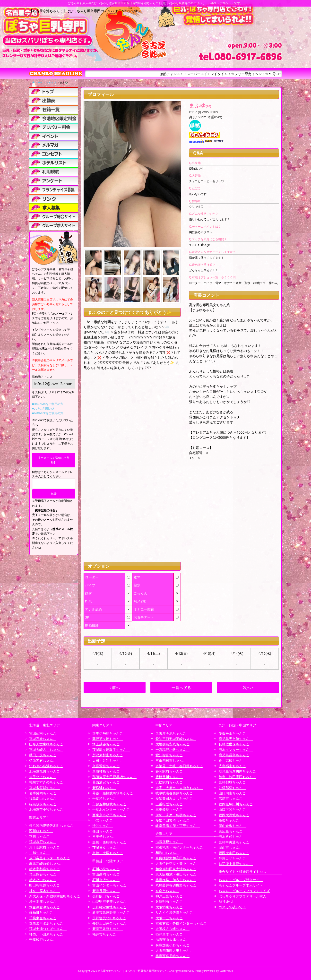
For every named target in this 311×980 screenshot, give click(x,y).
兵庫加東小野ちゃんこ (173, 945)
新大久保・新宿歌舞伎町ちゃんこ (55, 896)
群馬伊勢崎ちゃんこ (108, 733)
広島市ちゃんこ (231, 798)
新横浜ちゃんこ (104, 788)
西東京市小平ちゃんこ (109, 815)
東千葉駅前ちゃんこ (44, 847)
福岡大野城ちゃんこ (234, 815)
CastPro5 (225, 971)
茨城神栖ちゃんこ (106, 771)
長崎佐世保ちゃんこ (234, 744)
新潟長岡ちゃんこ (106, 891)
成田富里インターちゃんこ (50, 858)
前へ (115, 688)
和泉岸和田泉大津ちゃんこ (176, 869)
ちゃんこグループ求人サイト (241, 885)
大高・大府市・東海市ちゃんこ (179, 788)
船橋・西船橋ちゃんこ (109, 842)
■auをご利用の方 (43, 408)
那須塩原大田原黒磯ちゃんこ (114, 777)
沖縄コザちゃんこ (232, 858)
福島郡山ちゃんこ (43, 798)
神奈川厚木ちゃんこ (44, 891)
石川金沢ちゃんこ (106, 880)
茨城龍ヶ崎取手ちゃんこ (111, 750)
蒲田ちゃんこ (103, 831)
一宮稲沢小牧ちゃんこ (173, 750)
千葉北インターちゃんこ (111, 809)
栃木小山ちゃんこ (43, 880)
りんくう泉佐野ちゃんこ (174, 912)
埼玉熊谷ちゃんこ (43, 874)
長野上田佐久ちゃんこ (109, 923)
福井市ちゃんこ (104, 934)
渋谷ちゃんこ (103, 826)
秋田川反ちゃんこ (43, 755)
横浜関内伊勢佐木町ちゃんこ (51, 825)
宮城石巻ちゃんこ (43, 739)
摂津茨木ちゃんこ (169, 934)
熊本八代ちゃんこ (232, 837)
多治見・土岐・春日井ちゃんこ (179, 766)
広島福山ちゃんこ (232, 766)
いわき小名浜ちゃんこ (46, 766)
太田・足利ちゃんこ (108, 761)
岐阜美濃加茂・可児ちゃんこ (178, 826)
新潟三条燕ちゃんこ (108, 929)
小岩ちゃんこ (103, 820)
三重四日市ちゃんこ (171, 761)
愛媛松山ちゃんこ (232, 733)
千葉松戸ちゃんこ (43, 940)
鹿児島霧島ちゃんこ (234, 755)
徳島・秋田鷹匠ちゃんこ (237, 777)
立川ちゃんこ (39, 836)
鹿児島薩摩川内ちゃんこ (237, 771)
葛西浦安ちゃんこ (106, 782)
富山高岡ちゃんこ (106, 874)
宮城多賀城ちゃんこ (44, 788)
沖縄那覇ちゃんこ (232, 788)
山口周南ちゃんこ (232, 793)
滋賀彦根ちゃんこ (169, 842)
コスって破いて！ (232, 907)
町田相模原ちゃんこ (44, 885)
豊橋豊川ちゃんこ (169, 777)
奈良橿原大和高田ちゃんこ (176, 858)
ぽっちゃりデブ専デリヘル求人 (242, 896)
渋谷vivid (226, 901)
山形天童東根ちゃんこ (46, 744)
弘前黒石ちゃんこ (43, 761)
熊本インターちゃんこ (236, 750)
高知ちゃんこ (229, 820)
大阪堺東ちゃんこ (169, 907)
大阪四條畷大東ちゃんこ (174, 950)
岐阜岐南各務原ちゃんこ (174, 793)
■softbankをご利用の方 (48, 413)
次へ (248, 688)
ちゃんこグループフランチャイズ (244, 891)
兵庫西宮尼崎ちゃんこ (173, 956)
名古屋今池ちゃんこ (171, 733)
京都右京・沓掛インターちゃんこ (181, 923)
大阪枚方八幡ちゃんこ (173, 929)
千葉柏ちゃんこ (104, 798)
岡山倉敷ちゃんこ (232, 826)
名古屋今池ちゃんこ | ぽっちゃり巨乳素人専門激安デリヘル (134, 971)
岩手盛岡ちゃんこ (43, 793)
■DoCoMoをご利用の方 (48, 404)
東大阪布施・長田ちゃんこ (176, 874)
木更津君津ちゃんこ (44, 907)
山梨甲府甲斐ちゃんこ (109, 901)
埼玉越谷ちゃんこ (106, 744)
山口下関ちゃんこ (232, 809)
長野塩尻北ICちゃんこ (109, 918)
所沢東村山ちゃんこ (108, 755)
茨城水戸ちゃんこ (43, 842)
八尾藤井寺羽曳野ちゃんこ (176, 885)
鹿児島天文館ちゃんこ (236, 739)
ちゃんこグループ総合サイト (241, 880)
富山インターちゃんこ (109, 885)
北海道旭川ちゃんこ (44, 771)
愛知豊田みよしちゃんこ (174, 798)
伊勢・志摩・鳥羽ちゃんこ (176, 815)
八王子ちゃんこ (104, 837)
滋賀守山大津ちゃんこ (173, 940)
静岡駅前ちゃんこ (169, 771)
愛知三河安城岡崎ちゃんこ (176, 739)
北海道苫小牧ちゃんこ (46, 809)
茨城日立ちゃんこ (106, 847)
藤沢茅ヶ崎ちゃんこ (108, 739)
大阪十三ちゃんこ (169, 918)
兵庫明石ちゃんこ (169, 901)
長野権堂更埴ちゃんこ (109, 907)
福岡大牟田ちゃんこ (234, 853)
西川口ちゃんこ (41, 831)
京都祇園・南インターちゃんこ (179, 847)
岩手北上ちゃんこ (43, 777)
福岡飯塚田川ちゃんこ (236, 804)
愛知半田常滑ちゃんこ (173, 820)
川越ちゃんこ (39, 853)
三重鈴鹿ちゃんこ (169, 809)
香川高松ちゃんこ (232, 761)
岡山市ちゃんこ (231, 847)
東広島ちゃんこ (231, 831)
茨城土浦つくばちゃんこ (48, 929)
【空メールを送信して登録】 (54, 460)
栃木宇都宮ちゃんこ (44, 869)
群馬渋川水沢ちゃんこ (46, 923)
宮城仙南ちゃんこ (43, 733)
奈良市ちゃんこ (167, 891)
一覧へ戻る (181, 688)
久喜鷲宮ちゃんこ (106, 766)
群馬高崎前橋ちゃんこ (46, 864)
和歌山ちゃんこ (167, 853)
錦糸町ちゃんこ (41, 912)
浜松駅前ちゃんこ (169, 782)
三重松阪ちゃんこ (169, 804)
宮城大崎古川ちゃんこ (46, 750)
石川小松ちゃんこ (106, 869)
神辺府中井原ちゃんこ (236, 864)
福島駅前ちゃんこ (43, 804)
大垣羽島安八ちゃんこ (173, 744)
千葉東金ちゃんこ (43, 918)
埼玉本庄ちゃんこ (43, 901)
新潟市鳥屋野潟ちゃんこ (111, 912)
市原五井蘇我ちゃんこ (109, 804)
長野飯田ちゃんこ (106, 896)
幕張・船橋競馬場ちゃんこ (113, 793)
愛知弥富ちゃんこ (169, 755)
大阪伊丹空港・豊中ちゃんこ (178, 864)
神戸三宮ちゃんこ (169, 896)
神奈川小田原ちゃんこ (46, 934)
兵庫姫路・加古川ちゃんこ (176, 880)
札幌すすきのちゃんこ (46, 782)
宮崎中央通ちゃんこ (234, 842)
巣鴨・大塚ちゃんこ (108, 853)
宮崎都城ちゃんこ (232, 782)
